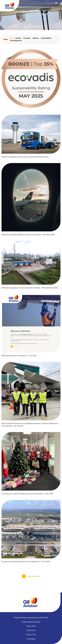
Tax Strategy (31, 639)
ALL (12, 38)
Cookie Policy (31, 630)
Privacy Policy (31, 626)
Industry (36, 38)
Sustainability (46, 38)
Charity (18, 38)
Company (27, 38)
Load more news (34, 576)
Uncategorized (16, 41)
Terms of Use (31, 635)
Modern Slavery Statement (31, 622)
